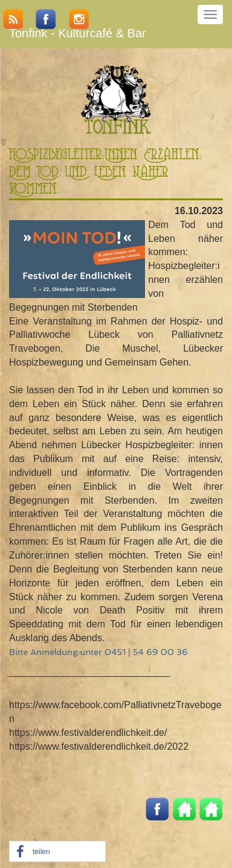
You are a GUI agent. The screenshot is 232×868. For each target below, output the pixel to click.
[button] (57, 852)
